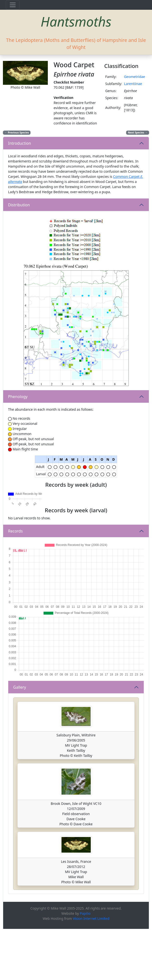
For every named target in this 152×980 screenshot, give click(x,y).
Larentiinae (133, 84)
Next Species (138, 133)
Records (15, 582)
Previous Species (17, 133)
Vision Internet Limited (91, 969)
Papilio (85, 964)
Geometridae (134, 77)
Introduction (20, 143)
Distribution (19, 205)
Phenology (18, 397)
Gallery (20, 738)
